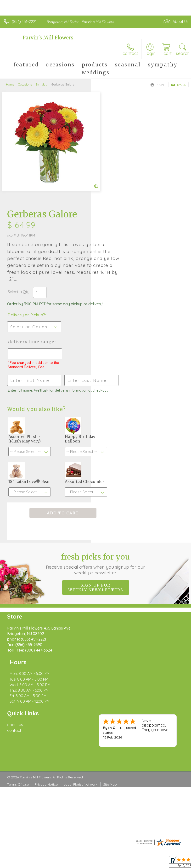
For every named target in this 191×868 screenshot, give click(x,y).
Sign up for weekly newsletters (96, 504)
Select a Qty (110, 181)
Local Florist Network (80, 679)
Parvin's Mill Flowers (48, 38)
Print (158, 85)
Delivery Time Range (114, 241)
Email (178, 85)
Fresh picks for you (96, 480)
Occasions (25, 84)
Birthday (41, 84)
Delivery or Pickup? (117, 209)
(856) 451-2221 (24, 22)
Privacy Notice (46, 679)
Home (10, 84)
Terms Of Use (18, 679)
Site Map (110, 679)
